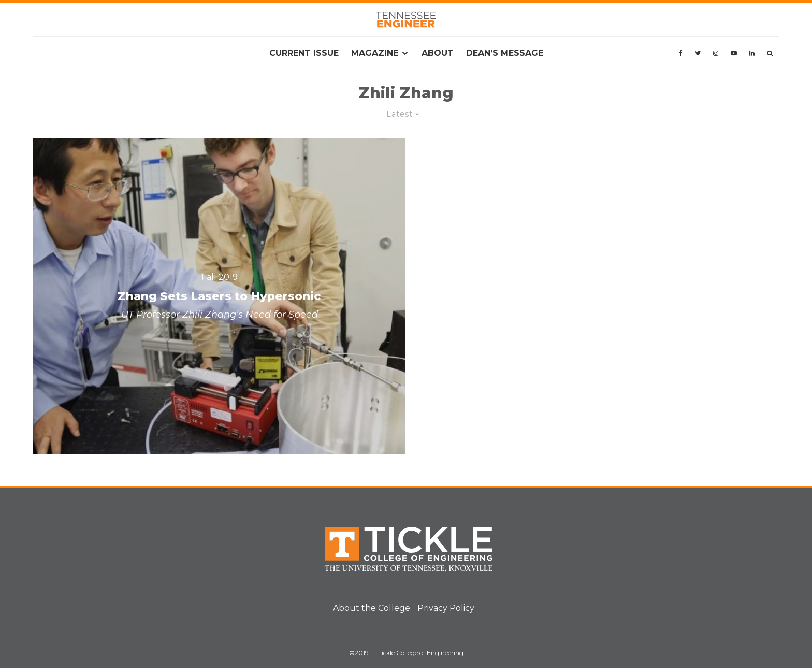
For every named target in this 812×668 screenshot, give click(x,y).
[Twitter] (698, 53)
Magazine (375, 53)
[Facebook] (681, 53)
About (438, 53)
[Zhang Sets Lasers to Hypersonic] (219, 296)
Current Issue (304, 53)
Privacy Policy (446, 608)
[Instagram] (716, 53)
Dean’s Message (505, 53)
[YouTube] (734, 53)
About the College (372, 608)
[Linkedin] (752, 53)
